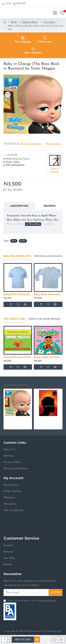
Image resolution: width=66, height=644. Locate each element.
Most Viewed (41, 382)
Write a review (53, 144)
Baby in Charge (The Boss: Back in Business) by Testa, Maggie (18, 419)
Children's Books (30, 22)
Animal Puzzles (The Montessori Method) (18, 357)
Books (14, 22)
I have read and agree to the (30, 601)
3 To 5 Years (49, 22)
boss (14, 241)
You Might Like (14, 319)
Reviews (50, 206)
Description (19, 206)
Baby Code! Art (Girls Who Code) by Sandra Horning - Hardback (48, 357)
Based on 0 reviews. (31, 144)
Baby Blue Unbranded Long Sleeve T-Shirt (48, 294)
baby (23, 241)
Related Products (17, 256)
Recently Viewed (16, 382)
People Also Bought (49, 256)
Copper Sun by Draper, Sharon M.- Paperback (48, 419)
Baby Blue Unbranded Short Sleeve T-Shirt (18, 294)
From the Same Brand (44, 319)
